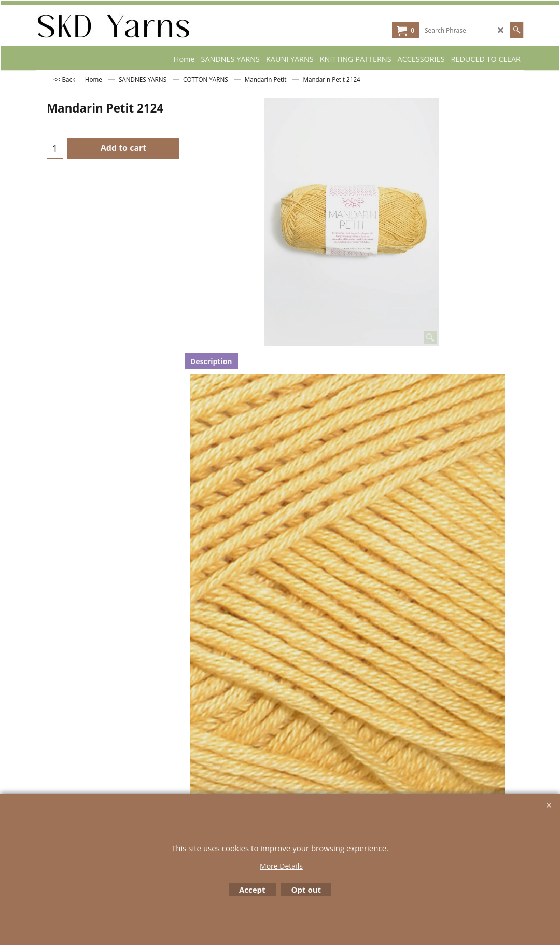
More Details (281, 866)
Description (211, 361)
